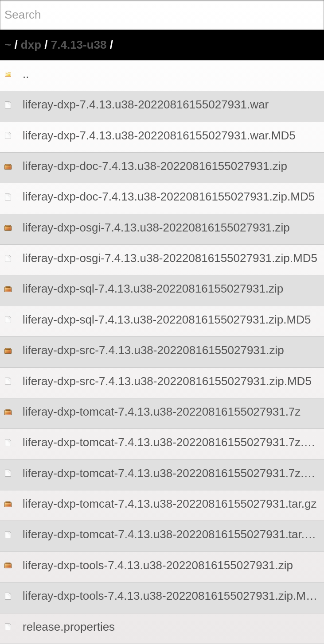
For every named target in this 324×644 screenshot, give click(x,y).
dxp (31, 45)
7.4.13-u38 (79, 45)
